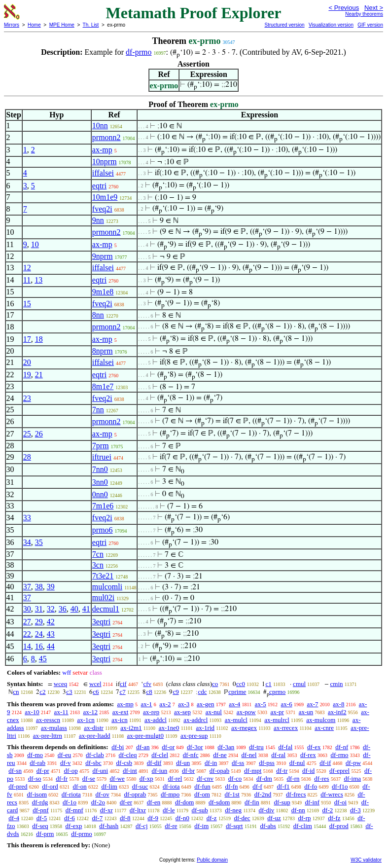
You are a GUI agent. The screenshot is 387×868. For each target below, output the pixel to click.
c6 (96, 692)
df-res (321, 778)
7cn (98, 554)
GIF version (370, 25)
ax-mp (102, 150)
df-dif (154, 763)
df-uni (100, 771)
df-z (212, 818)
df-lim (109, 786)
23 (27, 398)
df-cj (142, 826)
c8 (149, 692)
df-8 (125, 818)
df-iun (160, 771)
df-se (89, 778)
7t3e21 (103, 576)
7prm (101, 446)
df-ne (220, 755)
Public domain (212, 860)
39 (51, 587)
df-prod (339, 826)
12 (27, 268)
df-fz (334, 818)
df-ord (50, 786)
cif (123, 684)
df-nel (249, 755)
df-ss (238, 763)
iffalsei (103, 173)
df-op (70, 771)
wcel (95, 684)
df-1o (70, 802)
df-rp (305, 818)
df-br (188, 771)
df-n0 (182, 818)
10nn (100, 126)
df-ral (278, 755)
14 (27, 646)
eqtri (99, 186)
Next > (374, 8)
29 (39, 622)
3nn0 (100, 482)
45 (43, 659)
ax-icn (119, 720)
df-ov (103, 794)
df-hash (109, 826)
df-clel (160, 755)
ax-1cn (86, 720)
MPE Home (62, 25)
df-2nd (263, 794)
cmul (299, 684)
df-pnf (41, 810)
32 (51, 609)
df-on (80, 786)
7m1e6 (103, 506)
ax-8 (338, 704)
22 (27, 634)
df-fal (285, 747)
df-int (130, 771)
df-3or (195, 747)
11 (27, 280)
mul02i (103, 597)
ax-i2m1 (131, 728)
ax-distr (94, 728)
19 (27, 375)
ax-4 (234, 704)
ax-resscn (48, 720)
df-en (154, 802)
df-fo (311, 786)
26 (39, 434)
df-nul (297, 763)
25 (27, 434)
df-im (201, 826)
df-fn (232, 786)
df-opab (219, 771)
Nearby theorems (364, 14)
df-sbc (93, 763)
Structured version (284, 25)
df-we (117, 778)
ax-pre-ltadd (95, 736)
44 (51, 646)
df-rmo (339, 755)
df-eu (64, 755)
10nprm (105, 162)
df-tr (282, 771)
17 (27, 339)
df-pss (267, 763)
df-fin (252, 802)
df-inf (312, 802)
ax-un (306, 712)
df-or (168, 747)
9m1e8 (103, 292)
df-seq (40, 826)
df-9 (153, 818)
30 (27, 609)
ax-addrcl (195, 720)
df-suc (140, 786)
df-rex (308, 755)
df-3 (355, 810)
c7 (122, 692)
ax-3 (184, 704)
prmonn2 (106, 137)
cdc (202, 692)
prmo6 (103, 530)
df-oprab (135, 794)
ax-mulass (54, 728)
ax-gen (205, 704)
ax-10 (32, 712)
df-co (235, 778)
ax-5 (261, 704)
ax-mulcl (236, 720)
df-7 (98, 818)
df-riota (71, 794)
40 (74, 609)
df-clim (303, 826)
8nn (98, 315)
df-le (169, 810)
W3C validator (366, 860)
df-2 (328, 810)
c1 (268, 684)
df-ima (352, 778)
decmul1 (106, 609)
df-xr (106, 810)
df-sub (200, 810)
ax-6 (287, 704)
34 (27, 542)
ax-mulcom (321, 720)
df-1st (232, 794)
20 (27, 362)
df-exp (74, 826)
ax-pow (246, 712)
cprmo (277, 692)
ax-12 (90, 712)
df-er (126, 802)
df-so (35, 778)
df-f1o (340, 786)
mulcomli (107, 587)
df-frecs (296, 794)
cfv (147, 684)
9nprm (103, 256)
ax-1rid (206, 728)
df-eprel (339, 771)
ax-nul (214, 712)
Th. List (91, 25)
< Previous (344, 8)
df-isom (37, 794)
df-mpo (170, 794)
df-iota (171, 786)
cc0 (241, 684)
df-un (183, 763)
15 (27, 304)
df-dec (242, 818)
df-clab (95, 755)
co (215, 684)
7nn (98, 410)
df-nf (342, 747)
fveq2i (102, 209)
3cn (98, 565)
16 (39, 646)
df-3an (226, 747)
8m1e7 (103, 386)
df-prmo (139, 52)
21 (39, 375)
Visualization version (331, 25)
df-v (66, 763)
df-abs (268, 826)
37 (27, 587)
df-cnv (205, 778)
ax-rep (151, 712)
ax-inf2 (337, 712)
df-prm (45, 834)
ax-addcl (156, 720)
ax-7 (312, 704)
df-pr (43, 771)
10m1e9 (105, 197)
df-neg (233, 810)
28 (27, 457)
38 (39, 587)
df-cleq (128, 755)
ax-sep (182, 712)
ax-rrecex (286, 728)
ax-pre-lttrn (48, 736)
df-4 (14, 818)
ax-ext (120, 712)
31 (39, 609)
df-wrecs (332, 794)
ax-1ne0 (169, 728)
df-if (325, 763)
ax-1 (147, 704)
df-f (257, 786)
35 (39, 542)
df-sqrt (234, 826)
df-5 (42, 818)
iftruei (102, 457)
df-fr (62, 778)
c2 (42, 692)
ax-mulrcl (277, 720)
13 (38, 280)
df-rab (37, 763)
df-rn (293, 778)
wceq (60, 684)
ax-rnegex (244, 728)
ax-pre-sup (194, 736)
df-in (211, 763)
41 (86, 609)
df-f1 (283, 786)
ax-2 (165, 704)
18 (39, 339)
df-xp (146, 778)
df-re (171, 826)
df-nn (298, 810)
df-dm (264, 778)
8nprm (103, 351)
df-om (202, 794)
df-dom (184, 802)
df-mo (35, 755)
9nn (98, 220)
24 (39, 634)
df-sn (15, 771)
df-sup (282, 802)
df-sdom (219, 802)
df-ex (314, 747)
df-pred (18, 786)
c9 (176, 692)
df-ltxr (138, 810)
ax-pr (277, 712)
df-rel (175, 778)
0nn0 (100, 494)
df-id (308, 771)
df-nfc (191, 755)
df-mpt (253, 771)
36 (63, 609)
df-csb (124, 763)
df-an (143, 747)
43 (51, 634)
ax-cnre (324, 728)
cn (16, 692)
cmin (337, 684)
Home (34, 25)
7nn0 (100, 469)
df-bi (118, 747)
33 (27, 518)
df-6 (70, 818)
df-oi (340, 802)
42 (51, 622)
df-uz (274, 818)
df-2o (98, 802)
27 (27, 622)
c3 (69, 692)
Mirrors (12, 25)
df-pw (353, 763)
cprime (237, 692)
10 (35, 244)
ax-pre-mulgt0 (145, 736)
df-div (267, 810)
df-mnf (74, 810)
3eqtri (101, 622)
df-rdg (40, 802)
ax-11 (61, 712)
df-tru (256, 747)
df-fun (202, 786)
